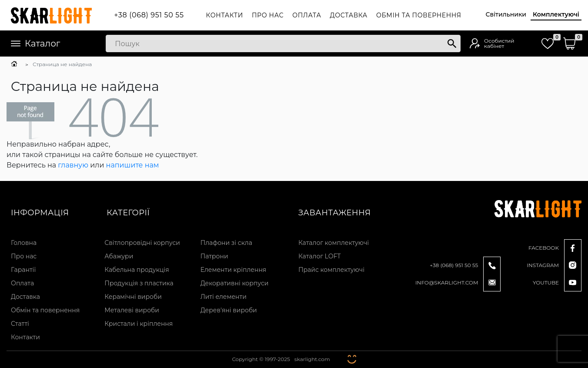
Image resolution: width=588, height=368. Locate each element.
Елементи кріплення (234, 270)
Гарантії (23, 270)
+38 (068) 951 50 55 (149, 15)
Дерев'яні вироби (229, 310)
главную (73, 165)
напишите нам (133, 165)
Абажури (119, 256)
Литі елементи (224, 297)
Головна (24, 243)
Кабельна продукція (137, 270)
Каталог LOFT (319, 256)
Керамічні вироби (133, 297)
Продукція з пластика (139, 283)
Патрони (214, 256)
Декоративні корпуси (235, 283)
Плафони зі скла (226, 243)
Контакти (225, 15)
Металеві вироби (132, 310)
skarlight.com (312, 359)
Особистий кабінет (499, 43)
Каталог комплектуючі (334, 243)
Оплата (307, 15)
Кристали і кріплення (139, 324)
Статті (20, 324)
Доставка (349, 15)
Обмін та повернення (419, 15)
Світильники (506, 14)
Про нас (268, 15)
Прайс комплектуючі (331, 270)
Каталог (35, 43)
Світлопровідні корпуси (142, 243)
